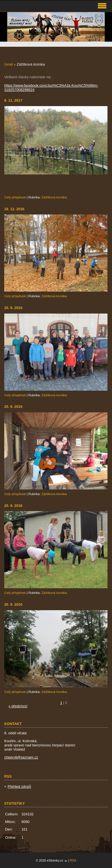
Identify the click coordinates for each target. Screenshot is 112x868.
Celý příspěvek (15, 197)
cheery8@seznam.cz (21, 757)
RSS (73, 860)
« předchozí (18, 706)
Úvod (8, 64)
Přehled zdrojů (19, 787)
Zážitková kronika (54, 197)
